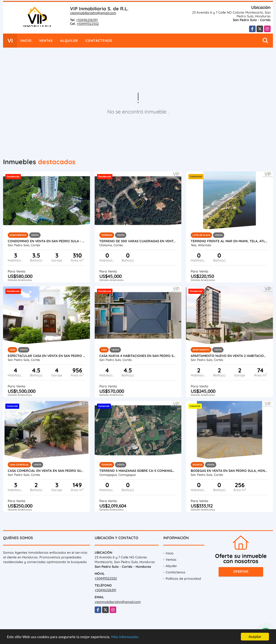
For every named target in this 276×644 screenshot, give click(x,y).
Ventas (46, 41)
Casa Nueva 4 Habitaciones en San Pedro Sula (138, 356)
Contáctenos (99, 41)
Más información (125, 639)
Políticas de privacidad (183, 579)
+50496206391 (87, 20)
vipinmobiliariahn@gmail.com (93, 13)
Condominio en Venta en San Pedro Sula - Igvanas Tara (47, 241)
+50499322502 (88, 24)
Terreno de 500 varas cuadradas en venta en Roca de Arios (138, 241)
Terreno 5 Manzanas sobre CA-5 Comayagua (138, 471)
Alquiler (69, 41)
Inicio (26, 41)
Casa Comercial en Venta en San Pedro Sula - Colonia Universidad (47, 471)
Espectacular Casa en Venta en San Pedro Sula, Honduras (47, 356)
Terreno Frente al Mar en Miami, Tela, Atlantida (229, 241)
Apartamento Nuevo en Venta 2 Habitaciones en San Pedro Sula (229, 356)
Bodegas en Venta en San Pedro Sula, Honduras (229, 471)
